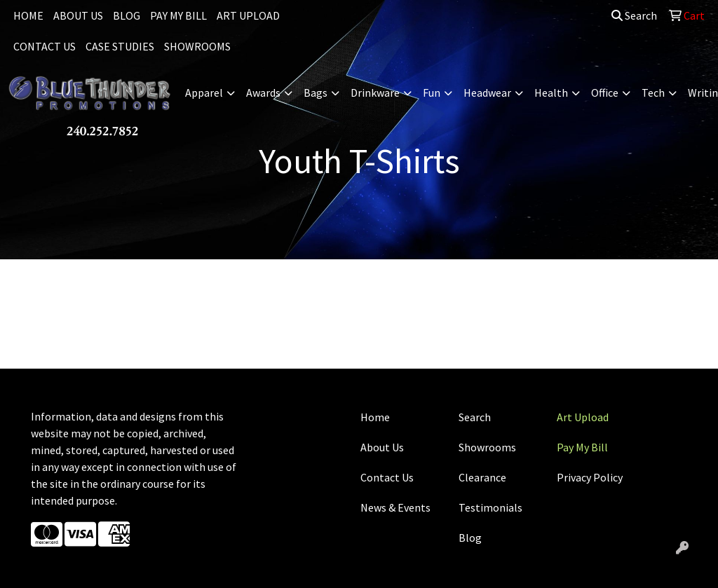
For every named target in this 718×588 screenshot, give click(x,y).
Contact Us (387, 477)
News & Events (395, 507)
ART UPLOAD (248, 15)
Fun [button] (432, 93)
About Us (382, 447)
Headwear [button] (487, 93)
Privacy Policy (590, 477)
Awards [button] (263, 93)
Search (634, 15)
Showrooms (487, 447)
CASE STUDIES (120, 46)
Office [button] (605, 93)
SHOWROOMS (197, 46)
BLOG (127, 15)
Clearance (482, 477)
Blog (470, 538)
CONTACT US (45, 46)
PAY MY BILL (178, 15)
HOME (28, 15)
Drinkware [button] (375, 93)
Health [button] (551, 93)
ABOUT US (78, 15)
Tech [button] (653, 93)
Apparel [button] (204, 93)
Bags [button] (316, 93)
